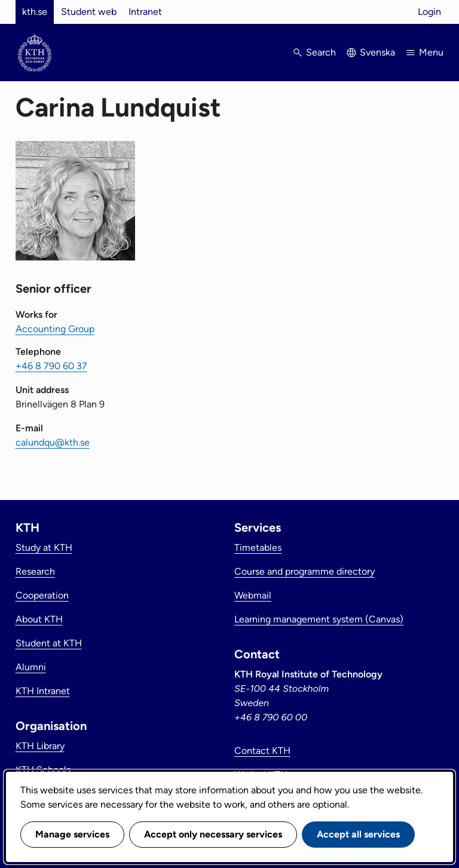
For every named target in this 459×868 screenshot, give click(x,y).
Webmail (253, 595)
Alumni (31, 667)
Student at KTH (49, 643)
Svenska (377, 52)
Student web (89, 12)
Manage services (72, 834)
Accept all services (358, 834)
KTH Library (40, 746)
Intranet (145, 12)
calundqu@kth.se (53, 442)
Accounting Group (55, 329)
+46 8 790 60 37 (51, 366)
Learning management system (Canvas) (319, 619)
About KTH (39, 619)
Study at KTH (44, 548)
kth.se (35, 12)
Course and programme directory (305, 571)
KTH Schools (43, 770)
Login (429, 12)
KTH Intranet (43, 691)
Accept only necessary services (213, 834)
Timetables (258, 548)
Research (35, 571)
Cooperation (42, 595)
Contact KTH (262, 751)
